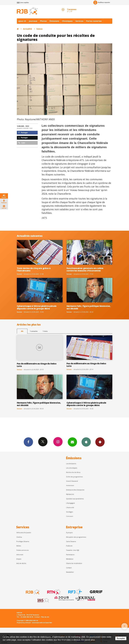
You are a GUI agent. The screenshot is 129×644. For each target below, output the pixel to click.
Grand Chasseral (72, 481)
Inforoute (20, 555)
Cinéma (19, 537)
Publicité (69, 546)
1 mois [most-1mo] (45, 331)
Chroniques (67, 21)
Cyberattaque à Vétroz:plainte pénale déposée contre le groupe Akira (37, 307)
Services (79, 21)
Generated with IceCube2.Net (42, 623)
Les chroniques (72, 468)
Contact (69, 568)
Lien (22, 143)
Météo (19, 546)
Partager (23, 133)
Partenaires (70, 555)
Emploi (19, 559)
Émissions (54, 21)
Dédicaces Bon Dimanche (75, 490)
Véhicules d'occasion (24, 533)
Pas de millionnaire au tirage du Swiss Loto (37, 365)
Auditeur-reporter (102, 3)
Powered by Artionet (24, 623)
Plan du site (45, 617)
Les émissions (71, 464)
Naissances (70, 494)
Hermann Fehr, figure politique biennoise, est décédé (89, 307)
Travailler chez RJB (73, 550)
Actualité (28, 29)
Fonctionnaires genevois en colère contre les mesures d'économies (85, 269)
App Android (100, 442)
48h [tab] (22, 331)
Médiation (70, 559)
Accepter (121, 638)
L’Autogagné (70, 503)
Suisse (40, 29)
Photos (43, 21)
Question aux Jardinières (75, 499)
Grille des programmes (74, 477)
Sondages (70, 512)
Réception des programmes (76, 537)
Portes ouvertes (94, 21)
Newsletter (70, 572)
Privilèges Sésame (23, 541)
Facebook (28, 442)
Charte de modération (74, 563)
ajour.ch (22, 21)
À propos (69, 533)
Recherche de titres (73, 472)
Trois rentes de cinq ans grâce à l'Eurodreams (34, 269)
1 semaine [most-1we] (34, 331)
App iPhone (86, 442)
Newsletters (72, 442)
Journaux (33, 21)
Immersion (70, 485)
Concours (70, 516)
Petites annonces (23, 550)
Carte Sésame (71, 541)
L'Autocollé (70, 507)
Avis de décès (21, 563)
